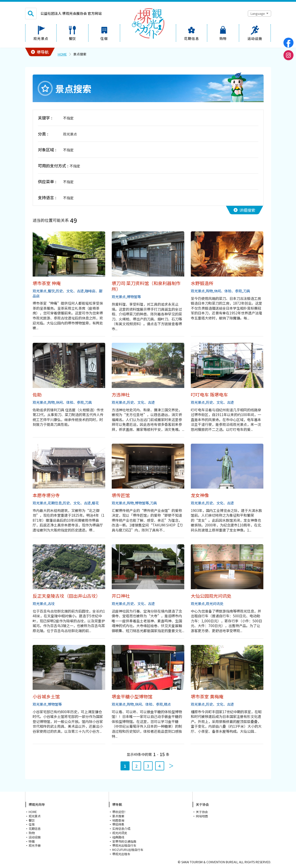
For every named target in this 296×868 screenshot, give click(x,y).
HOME (62, 54)
